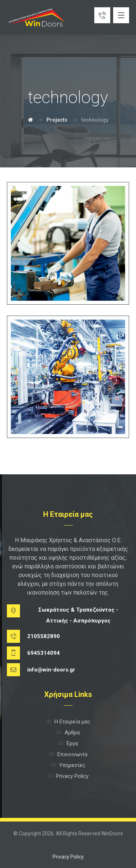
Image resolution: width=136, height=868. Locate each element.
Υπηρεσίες (68, 765)
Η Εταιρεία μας (68, 722)
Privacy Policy (68, 776)
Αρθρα (68, 733)
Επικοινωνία (68, 754)
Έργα (68, 743)
